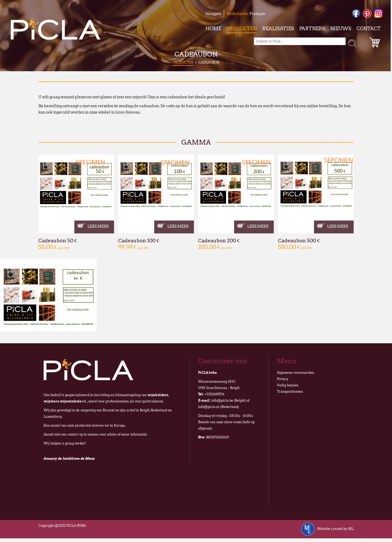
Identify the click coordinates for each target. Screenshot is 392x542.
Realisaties (278, 29)
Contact (369, 29)
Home (213, 29)
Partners (312, 29)
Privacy (283, 379)
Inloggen (213, 14)
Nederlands (237, 14)
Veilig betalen (288, 385)
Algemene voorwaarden (296, 373)
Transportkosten (290, 392)
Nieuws (341, 29)
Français (257, 14)
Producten (242, 29)
